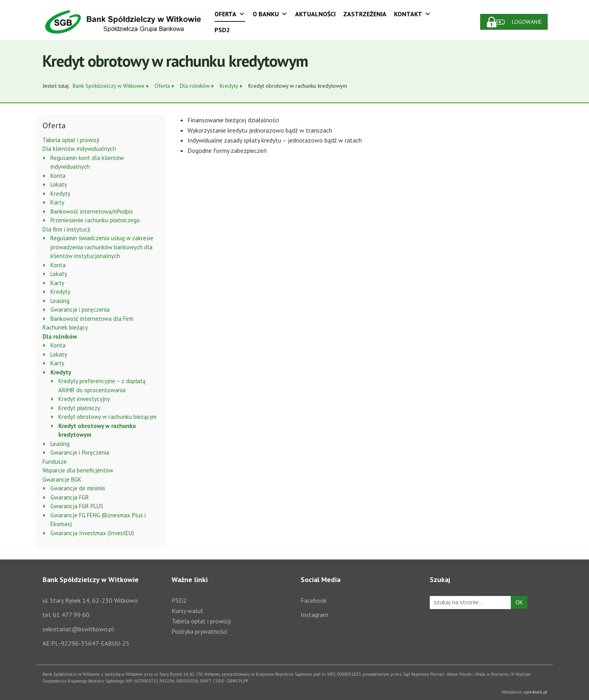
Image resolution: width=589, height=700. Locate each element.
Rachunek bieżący (65, 327)
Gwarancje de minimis (78, 488)
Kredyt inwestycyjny (84, 399)
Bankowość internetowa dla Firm (92, 319)
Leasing (60, 301)
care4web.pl (536, 692)
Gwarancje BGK (62, 479)
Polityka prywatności (199, 631)
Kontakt (412, 14)
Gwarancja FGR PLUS (77, 506)
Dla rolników (60, 337)
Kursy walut (187, 611)
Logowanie (527, 22)
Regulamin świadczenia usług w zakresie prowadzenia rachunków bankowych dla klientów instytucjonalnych (102, 247)
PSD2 (222, 30)
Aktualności (315, 14)
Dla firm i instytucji (66, 229)
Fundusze (55, 462)
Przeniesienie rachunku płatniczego (95, 220)
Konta (58, 176)
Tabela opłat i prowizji (71, 140)
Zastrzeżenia (365, 14)
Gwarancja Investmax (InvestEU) (92, 533)
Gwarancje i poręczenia (80, 310)
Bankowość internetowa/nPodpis (92, 211)
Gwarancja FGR (70, 497)
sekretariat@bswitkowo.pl (78, 629)
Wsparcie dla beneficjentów (78, 470)
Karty (57, 202)
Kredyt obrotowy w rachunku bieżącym (107, 417)
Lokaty (59, 184)
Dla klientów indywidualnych (79, 149)
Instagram (314, 615)
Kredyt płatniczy (79, 408)
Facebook (314, 600)
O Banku (270, 14)
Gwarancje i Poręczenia (80, 452)
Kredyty (60, 194)
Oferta (230, 14)
